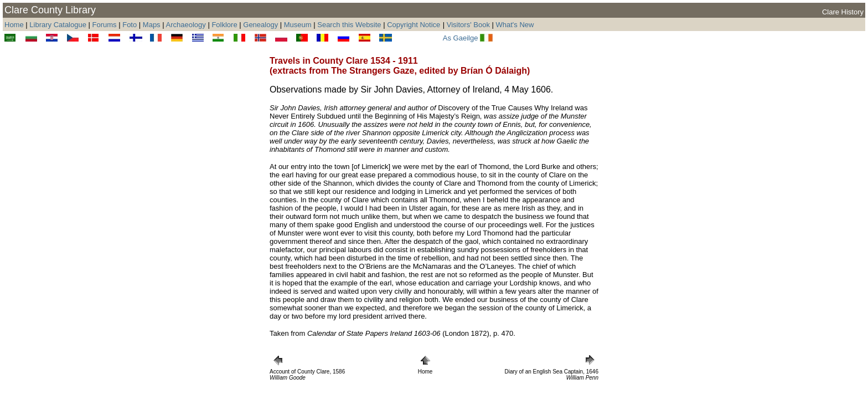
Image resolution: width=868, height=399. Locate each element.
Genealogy (260, 25)
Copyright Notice (414, 25)
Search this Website (349, 25)
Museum (298, 25)
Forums (105, 25)
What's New (515, 25)
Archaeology (186, 25)
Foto (131, 25)
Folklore (224, 25)
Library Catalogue (58, 25)
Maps (152, 25)
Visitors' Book (468, 25)
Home (14, 25)
